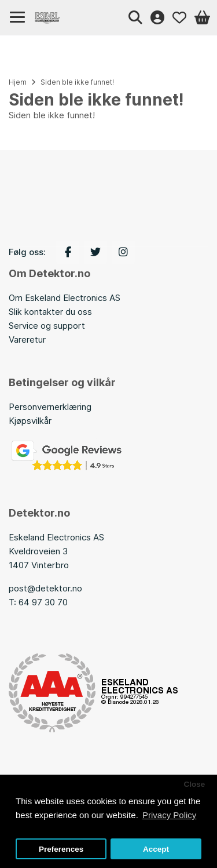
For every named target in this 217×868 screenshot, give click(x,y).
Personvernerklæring (50, 407)
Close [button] (194, 784)
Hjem (18, 82)
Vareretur (27, 339)
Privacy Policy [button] (169, 815)
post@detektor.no (45, 588)
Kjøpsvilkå (29, 421)
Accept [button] (156, 849)
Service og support (47, 326)
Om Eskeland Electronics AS (65, 298)
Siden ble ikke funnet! (77, 82)
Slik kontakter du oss (50, 312)
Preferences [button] (61, 849)
